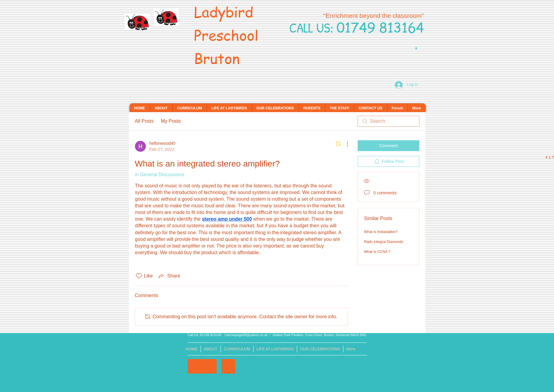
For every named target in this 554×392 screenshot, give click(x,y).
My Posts (171, 121)
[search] (388, 121)
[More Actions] (344, 144)
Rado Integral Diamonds (384, 242)
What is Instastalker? (381, 232)
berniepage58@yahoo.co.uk (247, 335)
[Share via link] (169, 276)
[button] (416, 48)
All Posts (144, 121)
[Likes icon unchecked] (139, 276)
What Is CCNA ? (377, 252)
